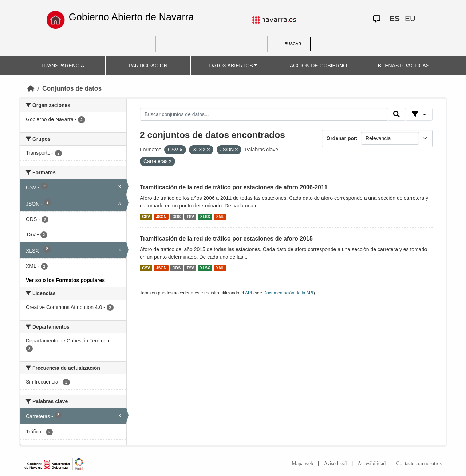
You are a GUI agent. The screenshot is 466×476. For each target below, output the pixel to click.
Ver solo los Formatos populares (65, 280)
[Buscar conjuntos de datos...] (264, 114)
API (249, 293)
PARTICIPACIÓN (148, 66)
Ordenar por (341, 138)
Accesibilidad (372, 463)
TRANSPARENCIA (63, 66)
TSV (190, 217)
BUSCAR (293, 44)
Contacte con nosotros (419, 463)
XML (220, 217)
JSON (161, 217)
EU (410, 18)
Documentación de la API (288, 293)
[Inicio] (31, 88)
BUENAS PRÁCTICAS (404, 66)
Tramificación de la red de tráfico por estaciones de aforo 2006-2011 (234, 187)
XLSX (205, 217)
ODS (176, 217)
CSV (146, 217)
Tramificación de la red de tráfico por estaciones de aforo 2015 (226, 239)
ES (395, 18)
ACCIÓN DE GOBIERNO (318, 66)
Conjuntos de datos (72, 88)
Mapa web (303, 463)
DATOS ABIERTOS (231, 66)
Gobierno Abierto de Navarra (131, 17)
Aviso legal (335, 463)
